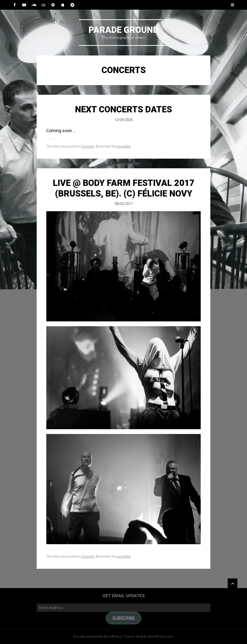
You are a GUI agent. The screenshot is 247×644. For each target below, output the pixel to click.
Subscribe (124, 618)
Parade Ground (123, 30)
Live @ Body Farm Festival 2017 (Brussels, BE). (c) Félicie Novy (124, 188)
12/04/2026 (123, 120)
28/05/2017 (123, 204)
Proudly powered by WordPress (97, 637)
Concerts (88, 146)
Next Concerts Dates (123, 109)
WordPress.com (161, 637)
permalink (124, 146)
